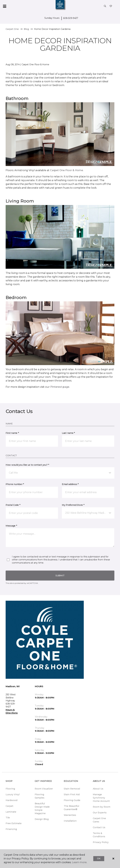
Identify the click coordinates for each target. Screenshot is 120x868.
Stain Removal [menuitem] (72, 789)
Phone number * (15, 484)
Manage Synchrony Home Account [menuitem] (101, 798)
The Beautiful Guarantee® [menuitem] (71, 808)
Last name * (68, 433)
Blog (26, 29)
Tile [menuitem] (8, 818)
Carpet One (12, 29)
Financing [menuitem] (11, 829)
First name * (12, 433)
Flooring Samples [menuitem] (40, 796)
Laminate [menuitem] (11, 812)
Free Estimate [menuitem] (14, 823)
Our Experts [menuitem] (100, 813)
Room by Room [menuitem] (102, 807)
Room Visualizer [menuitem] (44, 789)
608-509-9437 (71, 18)
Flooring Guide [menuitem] (72, 800)
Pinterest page (60, 387)
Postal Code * (13, 505)
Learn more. (79, 862)
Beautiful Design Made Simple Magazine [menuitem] (42, 808)
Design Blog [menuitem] (42, 819)
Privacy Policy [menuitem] (101, 842)
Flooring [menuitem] (10, 789)
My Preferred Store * (73, 505)
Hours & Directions (12, 711)
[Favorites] (111, 6)
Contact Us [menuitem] (99, 827)
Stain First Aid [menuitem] (72, 794)
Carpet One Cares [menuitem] (99, 820)
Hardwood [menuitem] (11, 800)
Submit (60, 576)
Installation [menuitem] (70, 821)
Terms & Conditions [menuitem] (99, 835)
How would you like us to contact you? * (27, 465)
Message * (11, 526)
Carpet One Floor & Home (66, 170)
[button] (105, 6)
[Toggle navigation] (5, 6)
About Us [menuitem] (98, 789)
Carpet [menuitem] (9, 806)
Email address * (70, 484)
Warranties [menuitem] (70, 815)
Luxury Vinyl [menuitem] (13, 794)
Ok (99, 858)
